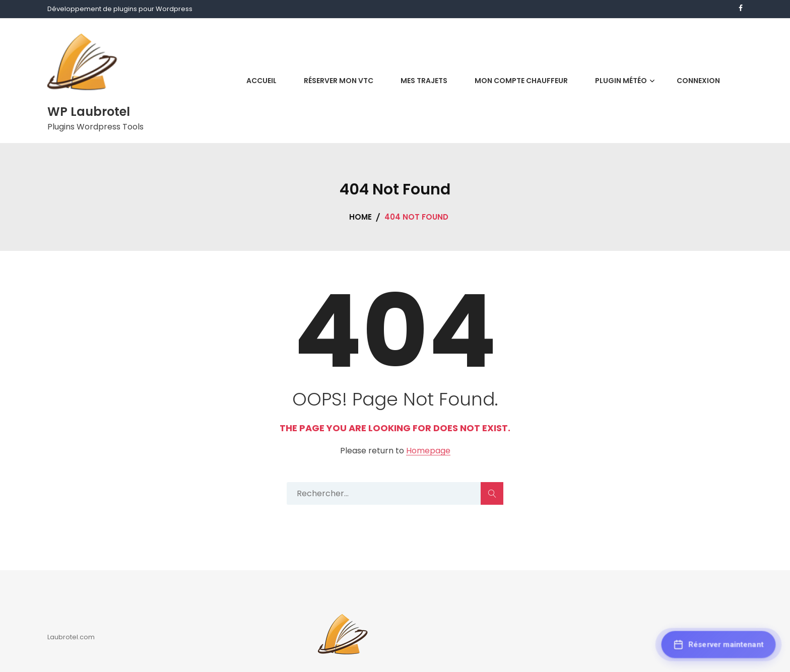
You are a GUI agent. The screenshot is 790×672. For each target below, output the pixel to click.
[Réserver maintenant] (719, 646)
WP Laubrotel (89, 112)
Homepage (428, 451)
